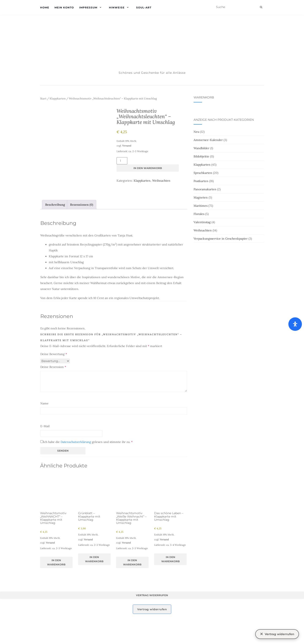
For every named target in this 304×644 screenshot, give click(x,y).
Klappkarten (58, 99)
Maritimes (201, 206)
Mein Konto (64, 7)
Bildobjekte (201, 156)
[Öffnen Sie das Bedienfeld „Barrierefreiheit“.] (295, 324)
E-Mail (45, 454)
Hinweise (117, 7)
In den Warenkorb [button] (56, 590)
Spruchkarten (203, 173)
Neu (196, 132)
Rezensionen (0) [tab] (82, 232)
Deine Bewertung (54, 382)
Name (44, 431)
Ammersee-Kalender (208, 140)
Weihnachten (161, 181)
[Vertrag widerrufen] (277, 634)
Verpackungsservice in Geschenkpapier (221, 239)
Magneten (201, 197)
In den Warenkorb (148, 168)
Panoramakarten (205, 189)
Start (43, 99)
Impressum (88, 7)
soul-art (144, 7)
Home (45, 7)
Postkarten (201, 181)
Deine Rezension (53, 395)
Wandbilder (202, 148)
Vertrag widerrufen (152, 623)
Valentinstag (202, 222)
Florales (199, 214)
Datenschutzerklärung (76, 470)
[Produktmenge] (122, 161)
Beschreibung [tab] (55, 232)
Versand (127, 146)
